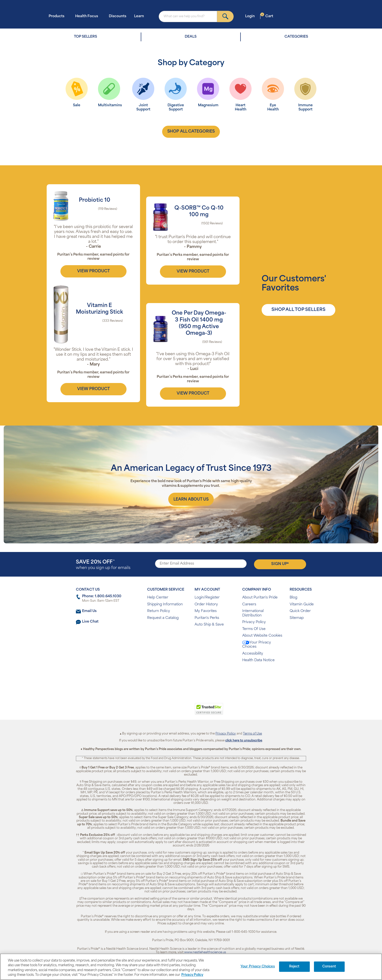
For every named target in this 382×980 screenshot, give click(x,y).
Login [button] (251, 16)
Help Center (158, 598)
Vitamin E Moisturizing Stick (99, 309)
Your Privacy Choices (257, 645)
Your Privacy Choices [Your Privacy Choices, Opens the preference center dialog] (258, 967)
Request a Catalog (163, 618)
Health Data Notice (258, 660)
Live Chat (90, 622)
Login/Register (207, 598)
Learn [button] (141, 16)
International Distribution (253, 613)
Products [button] (58, 16)
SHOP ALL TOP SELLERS (298, 310)
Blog (293, 598)
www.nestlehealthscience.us (205, 952)
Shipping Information (165, 605)
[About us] (191, 499)
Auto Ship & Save (209, 625)
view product (93, 271)
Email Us (89, 611)
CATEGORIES (296, 37)
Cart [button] (267, 16)
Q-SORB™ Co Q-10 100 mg (199, 212)
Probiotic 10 (95, 200)
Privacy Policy (254, 622)
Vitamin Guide (302, 605)
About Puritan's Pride (260, 598)
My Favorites (206, 611)
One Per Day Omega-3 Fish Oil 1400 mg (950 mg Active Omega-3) (199, 323)
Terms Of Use (254, 629)
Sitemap (297, 618)
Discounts (118, 16)
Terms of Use (252, 734)
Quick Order (300, 611)
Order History (206, 605)
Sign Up (280, 564)
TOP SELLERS (85, 37)
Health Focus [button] (88, 16)
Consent (329, 967)
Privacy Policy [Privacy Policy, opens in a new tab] (192, 975)
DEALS (191, 37)
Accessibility (253, 654)
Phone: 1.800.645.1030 (102, 596)
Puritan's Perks (207, 618)
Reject (294, 967)
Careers (249, 605)
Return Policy (159, 611)
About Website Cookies (262, 636)
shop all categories (191, 132)
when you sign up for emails (103, 565)
